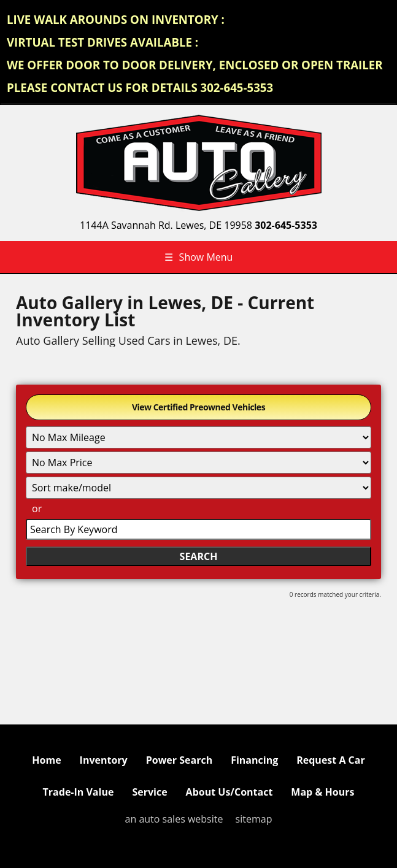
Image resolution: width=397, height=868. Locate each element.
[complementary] (360, 831)
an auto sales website (174, 819)
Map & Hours (322, 792)
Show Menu (199, 257)
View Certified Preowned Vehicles (198, 407)
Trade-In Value (79, 792)
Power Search (179, 760)
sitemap (254, 819)
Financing (254, 760)
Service (149, 792)
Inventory (104, 760)
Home (46, 760)
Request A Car (330, 760)
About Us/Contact (229, 792)
